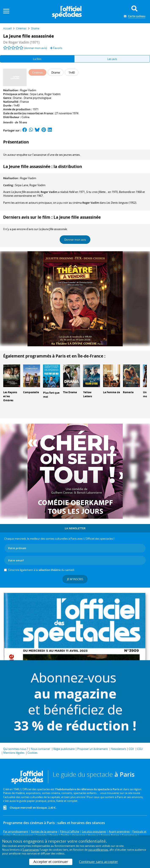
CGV (131, 749)
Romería (128, 392)
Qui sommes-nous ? (16, 749)
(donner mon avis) (35, 48)
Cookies (32, 753)
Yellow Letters (88, 394)
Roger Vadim (28, 90)
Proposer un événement (93, 749)
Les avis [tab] (112, 59)
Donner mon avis (75, 240)
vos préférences (98, 850)
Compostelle (31, 392)
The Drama (70, 392)
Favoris (56, 48)
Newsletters (119, 749)
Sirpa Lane (37, 94)
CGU (140, 749)
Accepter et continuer (51, 862)
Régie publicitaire (64, 749)
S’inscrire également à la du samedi (41, 570)
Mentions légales (14, 753)
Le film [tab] (37, 59)
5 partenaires (31, 850)
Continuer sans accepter (98, 862)
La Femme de (111, 392)
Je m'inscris (75, 579)
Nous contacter (40, 749)
